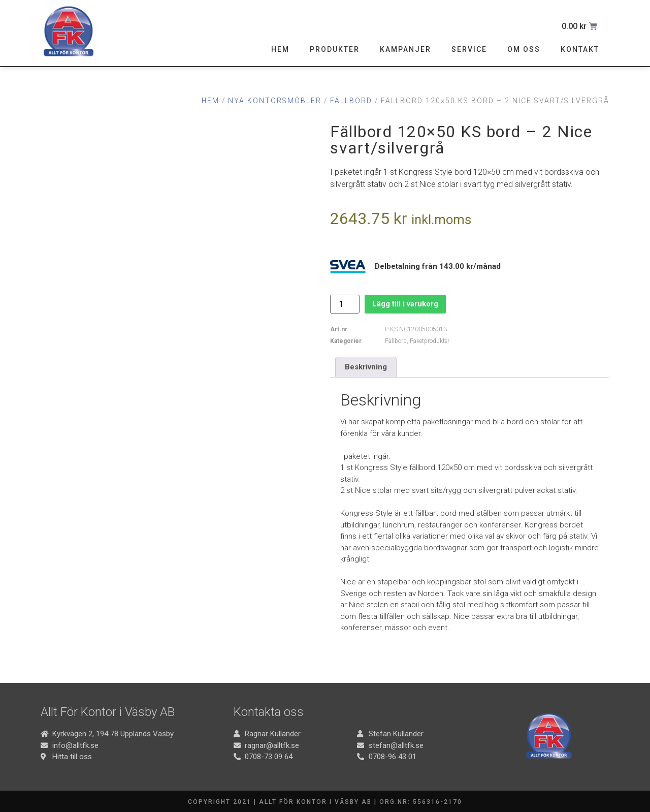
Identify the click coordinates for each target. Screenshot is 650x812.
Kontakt (580, 49)
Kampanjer (405, 49)
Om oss (524, 49)
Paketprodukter (430, 341)
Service (469, 49)
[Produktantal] (345, 304)
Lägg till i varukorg (405, 304)
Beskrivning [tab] (366, 367)
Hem (280, 49)
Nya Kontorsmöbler (275, 101)
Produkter (335, 49)
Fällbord (351, 101)
